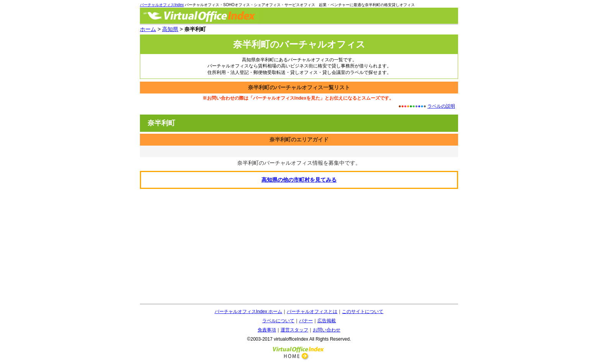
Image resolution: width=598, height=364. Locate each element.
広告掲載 (327, 321)
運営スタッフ (294, 330)
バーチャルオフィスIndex (162, 5)
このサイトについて (363, 312)
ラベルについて (278, 321)
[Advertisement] (299, 246)
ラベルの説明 (441, 106)
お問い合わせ (327, 330)
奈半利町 (161, 123)
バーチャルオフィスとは (312, 312)
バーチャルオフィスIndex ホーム (249, 312)
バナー (306, 321)
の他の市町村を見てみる (299, 180)
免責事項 (267, 330)
